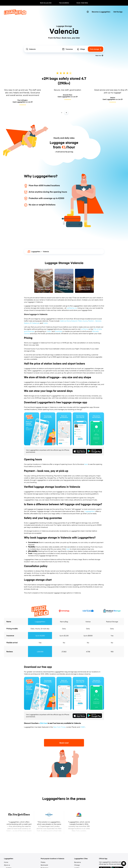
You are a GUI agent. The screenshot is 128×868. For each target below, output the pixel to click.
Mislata (43, 862)
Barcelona (77, 862)
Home (6, 862)
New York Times (59, 727)
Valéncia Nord (65, 321)
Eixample (58, 331)
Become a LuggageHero (101, 12)
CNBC (83, 727)
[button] (124, 864)
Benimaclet (44, 865)
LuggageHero (34, 251)
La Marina (84, 329)
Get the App (118, 12)
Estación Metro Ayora (79, 321)
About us (7, 865)
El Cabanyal (35, 323)
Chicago (77, 865)
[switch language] (88, 12)
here (86, 464)
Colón (45, 323)
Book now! (64, 743)
